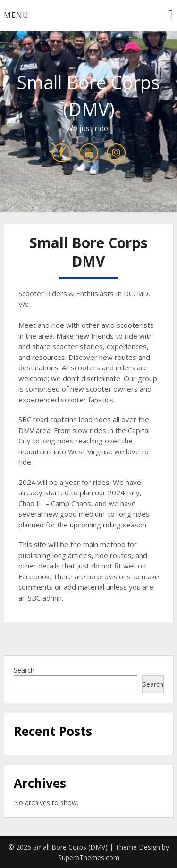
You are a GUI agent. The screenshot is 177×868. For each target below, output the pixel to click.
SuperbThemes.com (89, 857)
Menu (16, 15)
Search (24, 670)
